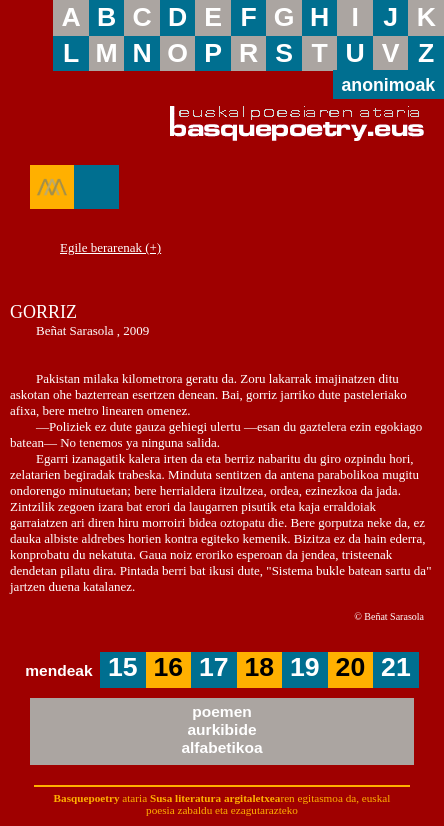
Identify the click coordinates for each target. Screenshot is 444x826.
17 (214, 667)
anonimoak (388, 85)
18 (260, 667)
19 (305, 667)
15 (123, 667)
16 (169, 667)
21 (396, 667)
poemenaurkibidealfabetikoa (221, 729)
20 (351, 667)
